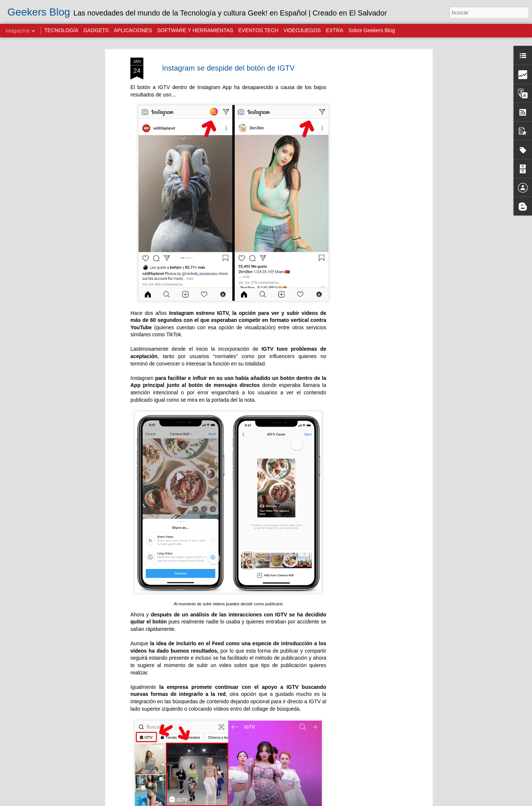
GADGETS (96, 30)
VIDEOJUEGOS (302, 30)
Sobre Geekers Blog (372, 30)
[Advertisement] (367, 174)
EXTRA (335, 30)
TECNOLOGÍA (61, 30)
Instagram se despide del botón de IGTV (228, 68)
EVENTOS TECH (258, 30)
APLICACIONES (133, 30)
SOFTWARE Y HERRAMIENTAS (195, 30)
